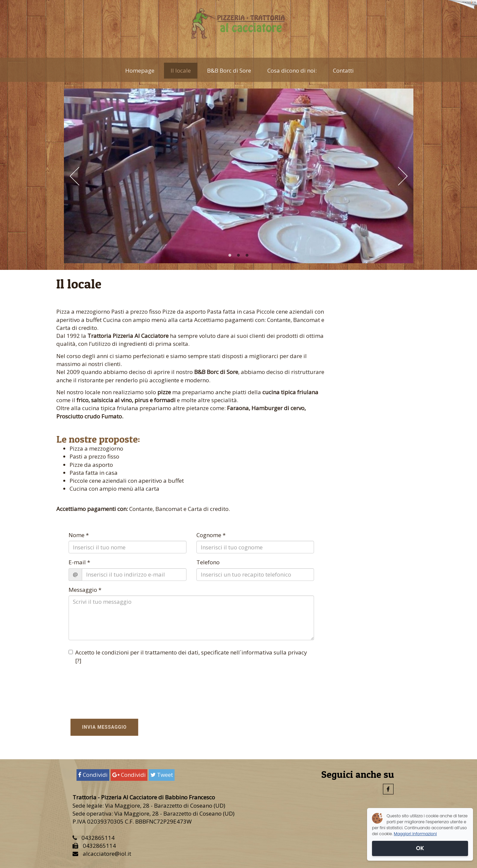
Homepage (140, 70)
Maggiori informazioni (415, 834)
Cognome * (211, 535)
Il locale (181, 70)
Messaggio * (85, 590)
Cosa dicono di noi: (292, 70)
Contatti (343, 70)
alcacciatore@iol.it (107, 854)
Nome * (79, 535)
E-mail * (79, 562)
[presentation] (107, 686)
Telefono (208, 562)
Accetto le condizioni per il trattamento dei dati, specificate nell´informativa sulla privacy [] (188, 656)
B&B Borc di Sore (229, 70)
